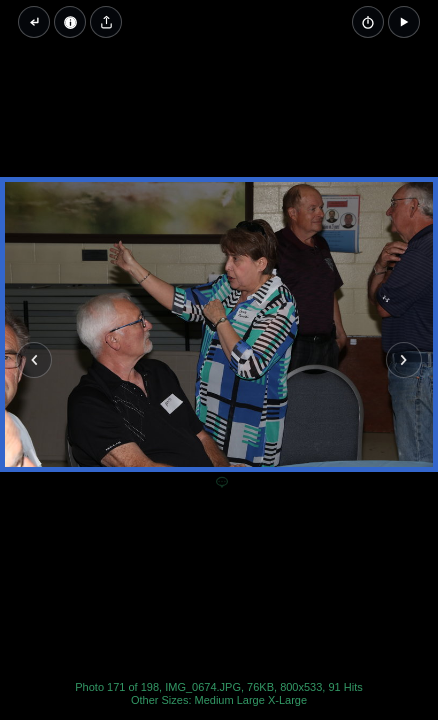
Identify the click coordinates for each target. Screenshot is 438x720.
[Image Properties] (70, 22)
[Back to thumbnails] (34, 22)
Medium (214, 700)
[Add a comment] (222, 483)
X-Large (287, 700)
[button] (404, 22)
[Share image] (106, 22)
